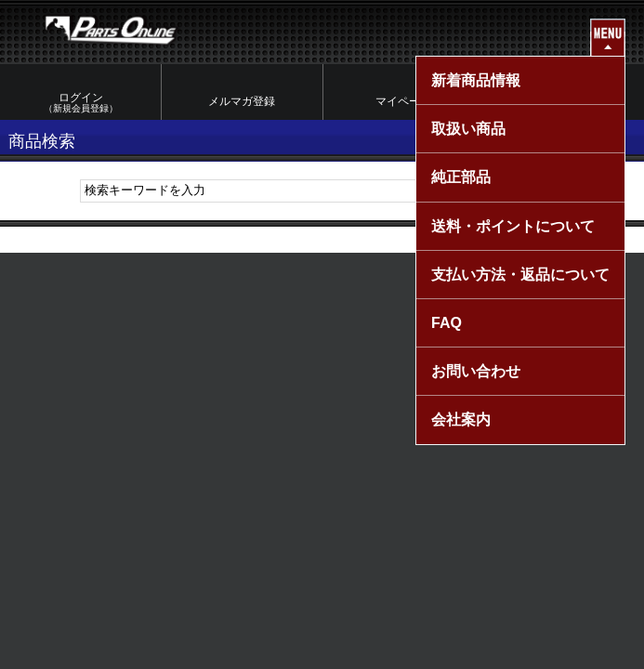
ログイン (80, 103)
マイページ (403, 101)
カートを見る (564, 101)
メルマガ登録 (242, 101)
